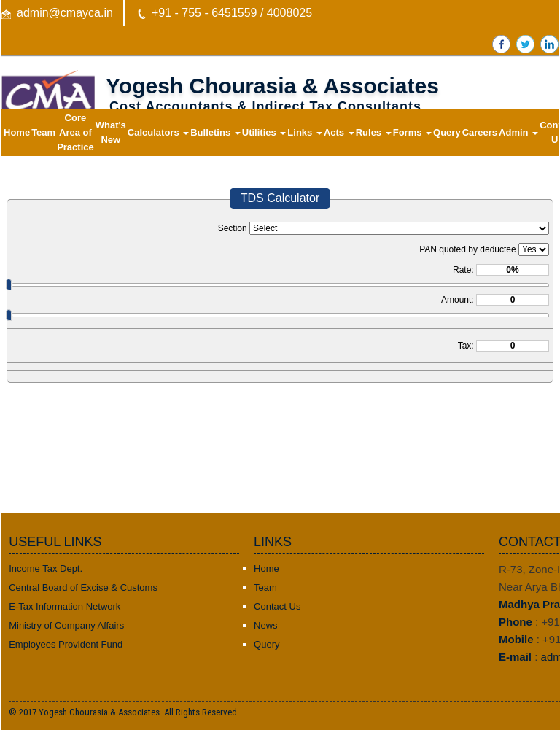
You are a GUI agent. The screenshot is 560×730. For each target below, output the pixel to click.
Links (305, 132)
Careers (480, 132)
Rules (374, 132)
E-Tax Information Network (65, 606)
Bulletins (215, 132)
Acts (339, 132)
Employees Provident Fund (66, 644)
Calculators (158, 132)
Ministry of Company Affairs (66, 625)
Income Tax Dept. (46, 568)
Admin (518, 132)
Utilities (264, 132)
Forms (412, 132)
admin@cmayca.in (65, 13)
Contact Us (277, 606)
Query (447, 132)
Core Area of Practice (75, 132)
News (266, 625)
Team (43, 132)
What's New (111, 132)
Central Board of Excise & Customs (83, 587)
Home (17, 132)
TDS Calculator (280, 198)
